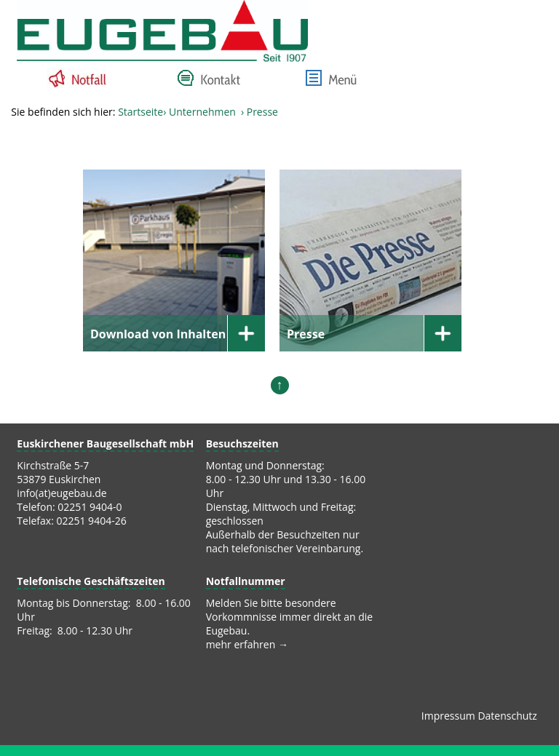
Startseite (140, 112)
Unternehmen (202, 112)
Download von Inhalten (158, 334)
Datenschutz (507, 716)
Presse (306, 334)
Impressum (448, 716)
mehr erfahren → (247, 644)
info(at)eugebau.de (62, 493)
